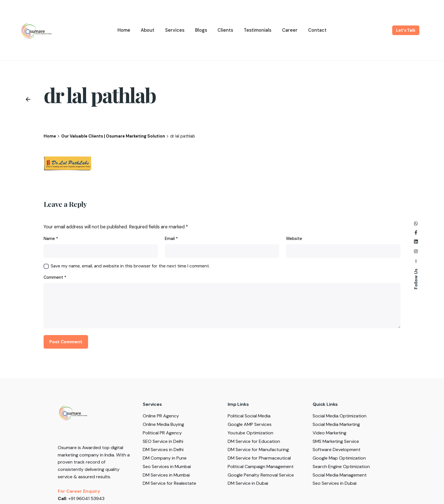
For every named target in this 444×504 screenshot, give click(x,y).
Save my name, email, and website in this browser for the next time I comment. (130, 266)
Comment (55, 277)
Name (51, 239)
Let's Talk (406, 30)
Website (294, 239)
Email (171, 239)
